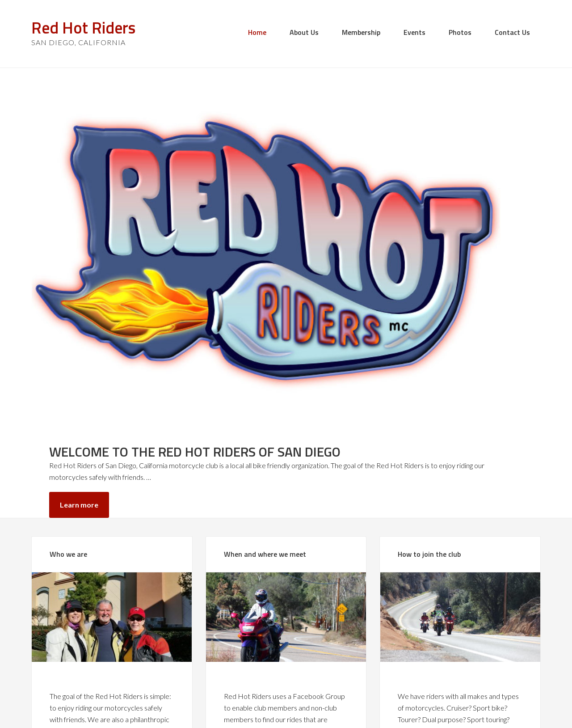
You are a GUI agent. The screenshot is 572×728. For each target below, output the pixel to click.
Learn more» (71, 641)
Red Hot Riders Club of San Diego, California (298, 705)
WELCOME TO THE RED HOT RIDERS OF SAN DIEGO (444, 143)
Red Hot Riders (83, 28)
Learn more (408, 247)
